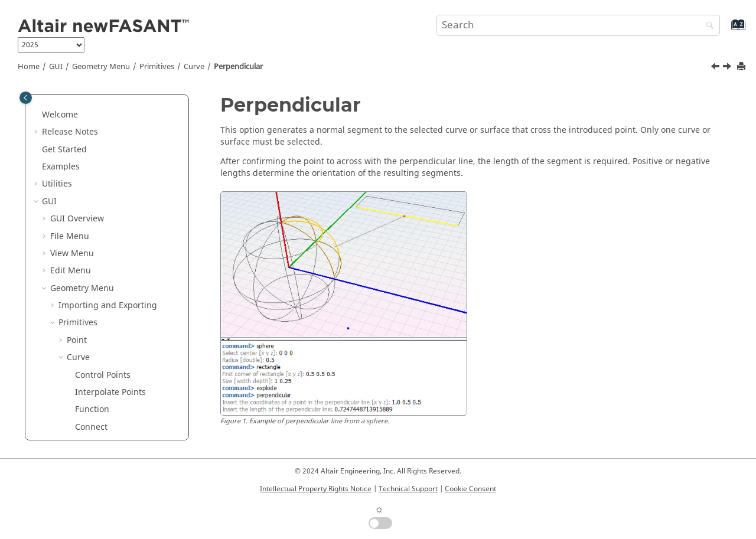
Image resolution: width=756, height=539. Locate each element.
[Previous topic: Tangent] (716, 68)
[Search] (707, 26)
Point (77, 120)
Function (92, 189)
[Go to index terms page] (726, 30)
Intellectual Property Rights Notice (316, 489)
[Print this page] (742, 67)
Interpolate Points (110, 171)
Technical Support (408, 489)
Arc (82, 380)
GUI (56, 67)
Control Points (103, 154)
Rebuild (90, 223)
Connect (91, 206)
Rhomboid (95, 362)
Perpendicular (238, 67)
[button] (54, 102)
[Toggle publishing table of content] (26, 98)
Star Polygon (100, 345)
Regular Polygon (107, 328)
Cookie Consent (470, 489)
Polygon (91, 310)
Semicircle (95, 415)
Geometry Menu (101, 67)
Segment (93, 275)
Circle (86, 397)
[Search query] (578, 25)
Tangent (91, 241)
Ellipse (88, 432)
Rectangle (95, 293)
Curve (194, 67)
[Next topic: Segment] (728, 68)
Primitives (157, 67)
